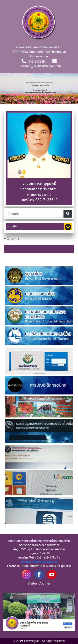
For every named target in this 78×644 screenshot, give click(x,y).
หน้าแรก (10, 239)
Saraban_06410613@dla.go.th (39, 562)
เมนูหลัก (12, 226)
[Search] (35, 214)
